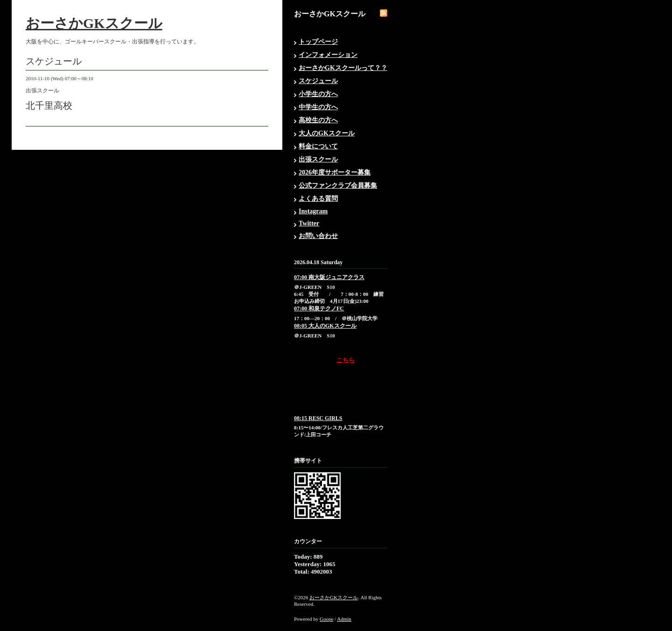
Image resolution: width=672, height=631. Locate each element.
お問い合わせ (318, 236)
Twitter (309, 223)
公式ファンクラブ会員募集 (338, 186)
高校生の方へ (318, 120)
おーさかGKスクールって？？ (343, 68)
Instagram (313, 211)
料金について (318, 146)
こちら (346, 360)
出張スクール (318, 159)
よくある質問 (318, 199)
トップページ (318, 42)
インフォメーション (328, 55)
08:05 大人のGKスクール (325, 326)
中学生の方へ (318, 107)
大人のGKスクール (327, 133)
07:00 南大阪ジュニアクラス (329, 277)
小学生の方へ (318, 94)
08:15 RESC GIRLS (318, 418)
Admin (344, 619)
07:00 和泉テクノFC (319, 308)
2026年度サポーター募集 (335, 172)
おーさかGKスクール (94, 23)
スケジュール (318, 81)
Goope (326, 619)
